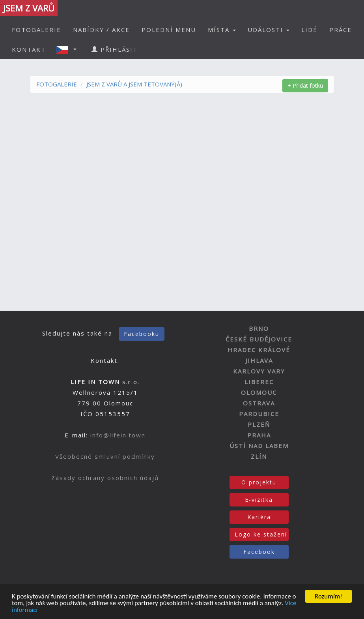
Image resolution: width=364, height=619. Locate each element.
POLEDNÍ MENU (169, 30)
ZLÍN (259, 456)
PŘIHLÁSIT (115, 49)
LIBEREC (259, 382)
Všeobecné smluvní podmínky (105, 456)
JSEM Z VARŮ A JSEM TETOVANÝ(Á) (134, 84)
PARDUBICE (259, 414)
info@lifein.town (118, 435)
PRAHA (259, 435)
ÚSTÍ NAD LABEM (259, 446)
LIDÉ (309, 30)
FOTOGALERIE (36, 30)
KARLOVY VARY (259, 371)
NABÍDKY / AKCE (101, 30)
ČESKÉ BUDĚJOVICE (259, 339)
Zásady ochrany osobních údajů (105, 478)
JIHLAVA (259, 360)
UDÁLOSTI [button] (269, 30)
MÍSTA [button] (222, 30)
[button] (69, 49)
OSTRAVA (259, 403)
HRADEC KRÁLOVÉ (259, 350)
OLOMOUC (259, 392)
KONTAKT (29, 49)
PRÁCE (341, 30)
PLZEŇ (259, 424)
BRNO (259, 328)
